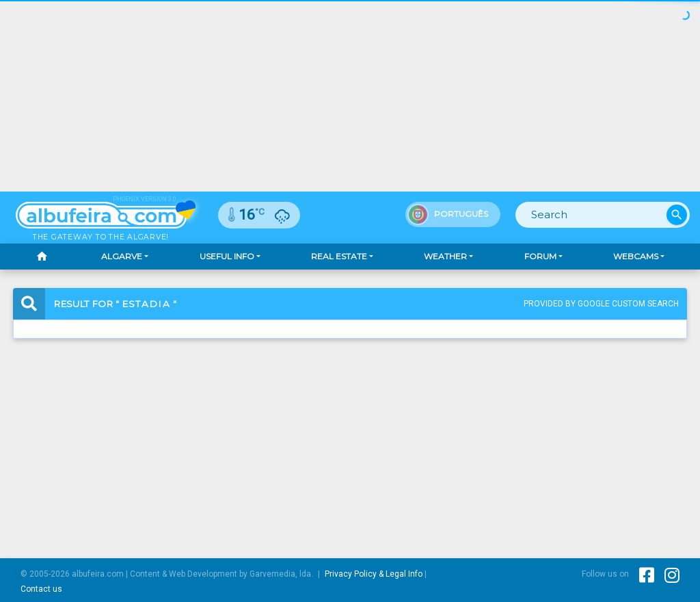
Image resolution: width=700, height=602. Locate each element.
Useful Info (227, 256)
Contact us (41, 589)
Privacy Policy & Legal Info (374, 574)
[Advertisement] (350, 96)
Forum (540, 256)
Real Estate (339, 256)
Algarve (122, 256)
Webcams (636, 256)
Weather (445, 256)
